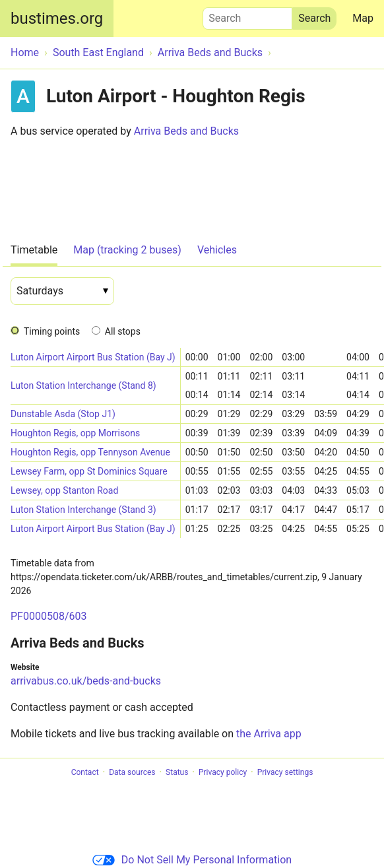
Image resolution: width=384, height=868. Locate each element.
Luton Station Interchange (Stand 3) (83, 510)
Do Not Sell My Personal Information (192, 860)
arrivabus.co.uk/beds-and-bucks (86, 681)
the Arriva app (269, 734)
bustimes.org (57, 18)
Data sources (132, 772)
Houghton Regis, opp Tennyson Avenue (90, 452)
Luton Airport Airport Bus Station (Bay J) (93, 357)
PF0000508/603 (48, 616)
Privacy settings (285, 772)
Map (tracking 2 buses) (127, 250)
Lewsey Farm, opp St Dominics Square (89, 471)
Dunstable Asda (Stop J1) (63, 414)
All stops (123, 331)
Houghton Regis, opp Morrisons (75, 433)
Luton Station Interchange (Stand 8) (83, 385)
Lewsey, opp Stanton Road (64, 490)
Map (363, 18)
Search (247, 15)
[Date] (62, 291)
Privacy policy (223, 772)
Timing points (52, 331)
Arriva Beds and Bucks (186, 131)
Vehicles (217, 250)
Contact (85, 772)
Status (177, 772)
